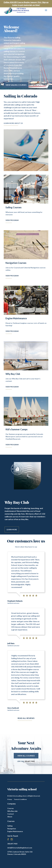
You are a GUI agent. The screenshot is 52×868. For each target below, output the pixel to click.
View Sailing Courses (16, 85)
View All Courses (26, 756)
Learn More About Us (13, 123)
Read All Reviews (26, 718)
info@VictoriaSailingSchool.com (20, 848)
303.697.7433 (30, 761)
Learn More (12, 530)
